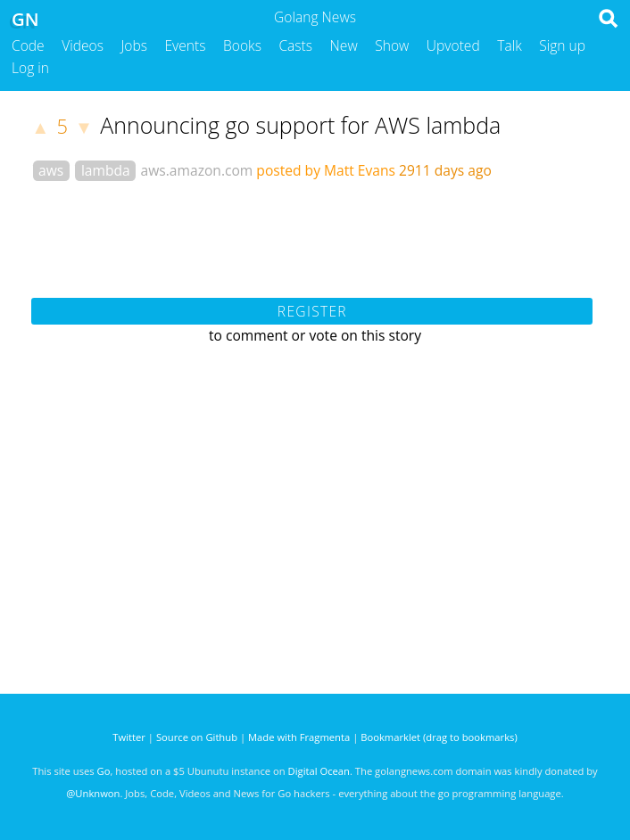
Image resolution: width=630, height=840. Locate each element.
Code (28, 45)
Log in (30, 68)
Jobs (134, 45)
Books (242, 45)
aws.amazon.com (197, 170)
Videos (83, 45)
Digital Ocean (319, 771)
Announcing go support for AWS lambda (300, 125)
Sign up (562, 45)
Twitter (129, 737)
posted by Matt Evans (326, 170)
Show (392, 45)
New (344, 45)
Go (104, 771)
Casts (295, 45)
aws (51, 170)
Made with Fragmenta (299, 737)
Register (312, 311)
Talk (510, 45)
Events (186, 45)
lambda (106, 170)
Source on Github (197, 737)
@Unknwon (93, 793)
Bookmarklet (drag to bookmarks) (439, 737)
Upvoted (453, 45)
